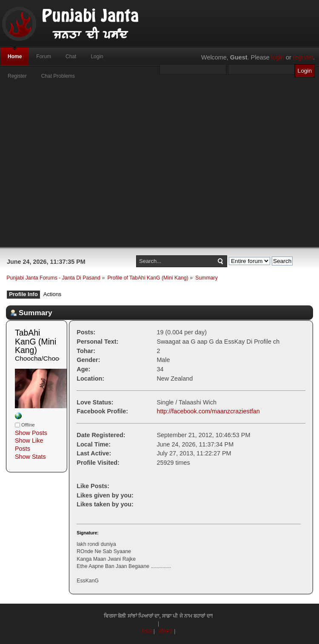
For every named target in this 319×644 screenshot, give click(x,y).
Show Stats (30, 457)
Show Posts (31, 433)
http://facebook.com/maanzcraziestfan (208, 411)
